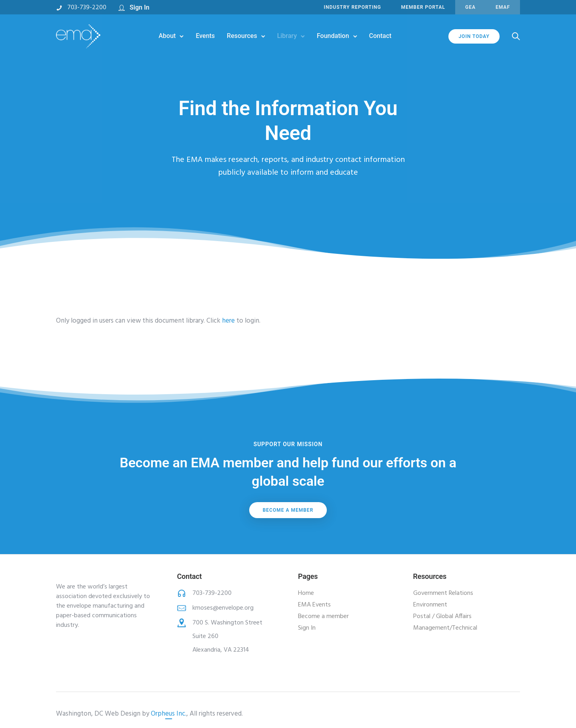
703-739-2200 (87, 8)
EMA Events (314, 605)
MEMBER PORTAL (423, 7)
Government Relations (443, 593)
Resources (242, 36)
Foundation (333, 36)
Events (205, 36)
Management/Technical (445, 628)
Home (306, 593)
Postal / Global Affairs (442, 616)
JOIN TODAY (474, 36)
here (228, 321)
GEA (470, 7)
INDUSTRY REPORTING (353, 7)
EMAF (503, 7)
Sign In (139, 7)
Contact (380, 36)
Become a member (288, 510)
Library (287, 36)
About (167, 36)
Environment (430, 605)
